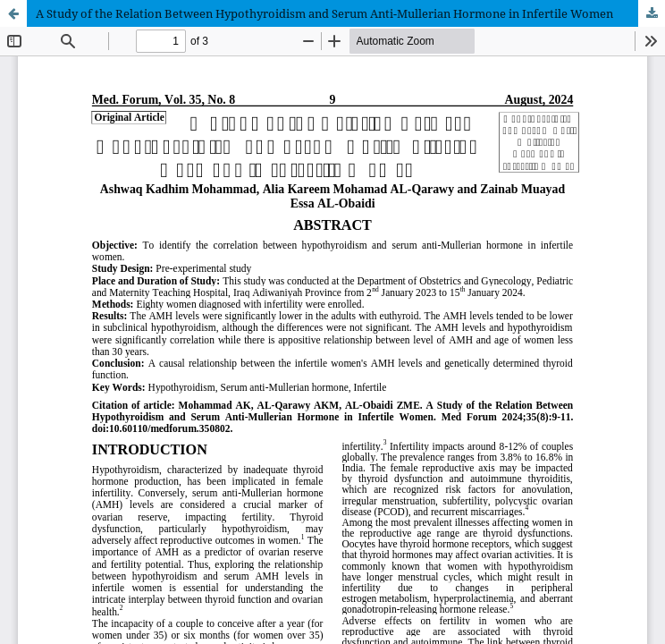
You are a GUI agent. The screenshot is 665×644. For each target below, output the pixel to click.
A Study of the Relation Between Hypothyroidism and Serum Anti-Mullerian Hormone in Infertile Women (324, 13)
